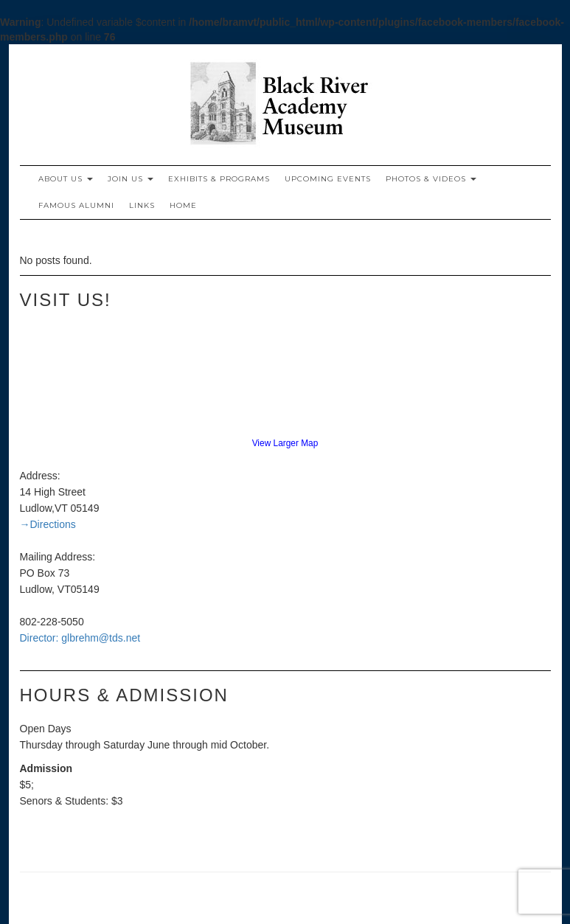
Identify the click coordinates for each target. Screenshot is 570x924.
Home (183, 205)
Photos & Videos (431, 179)
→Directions (48, 524)
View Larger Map (285, 443)
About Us (66, 179)
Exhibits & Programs (219, 179)
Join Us (131, 179)
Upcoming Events (328, 179)
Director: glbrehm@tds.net (80, 638)
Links (142, 205)
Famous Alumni (76, 205)
